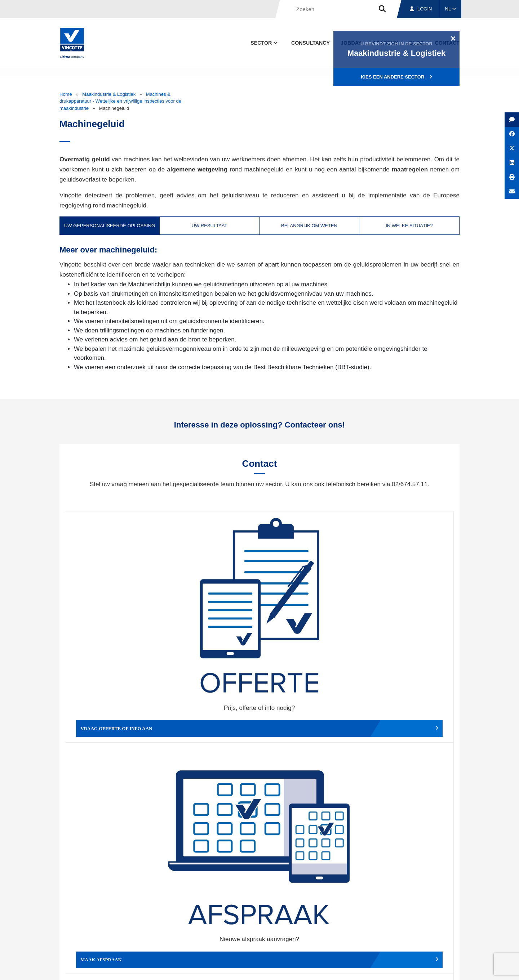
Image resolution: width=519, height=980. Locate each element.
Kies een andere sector (396, 77)
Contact (447, 934)
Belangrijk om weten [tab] (309, 226)
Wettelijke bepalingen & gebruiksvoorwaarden (345, 968)
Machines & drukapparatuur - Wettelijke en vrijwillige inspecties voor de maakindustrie (120, 101)
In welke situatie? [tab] (409, 226)
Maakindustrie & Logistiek (109, 94)
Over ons (323, 934)
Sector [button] (265, 43)
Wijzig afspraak (308, 613)
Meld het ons (308, 721)
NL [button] (451, 9)
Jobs (410, 934)
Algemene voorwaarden (268, 968)
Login (421, 9)
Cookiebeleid (410, 968)
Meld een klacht (211, 721)
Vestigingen (369, 934)
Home (66, 94)
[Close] (453, 38)
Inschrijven (407, 853)
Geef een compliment (114, 721)
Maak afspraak (211, 613)
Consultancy (310, 43)
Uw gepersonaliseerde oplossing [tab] (110, 226)
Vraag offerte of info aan (114, 613)
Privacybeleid (441, 968)
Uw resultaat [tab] (210, 226)
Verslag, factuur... (405, 613)
